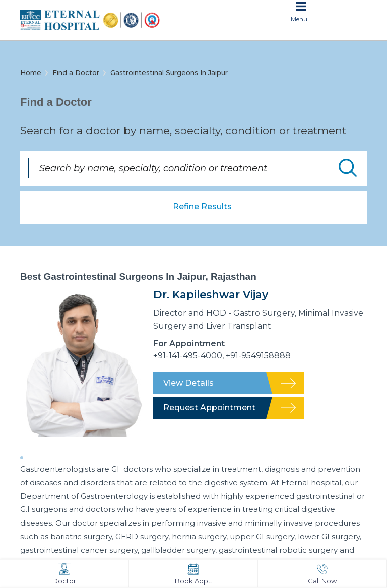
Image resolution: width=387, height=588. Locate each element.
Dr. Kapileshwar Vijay (211, 294)
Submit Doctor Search (348, 168)
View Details (188, 383)
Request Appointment (209, 408)
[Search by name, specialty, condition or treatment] (193, 168)
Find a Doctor (76, 72)
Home (31, 72)
